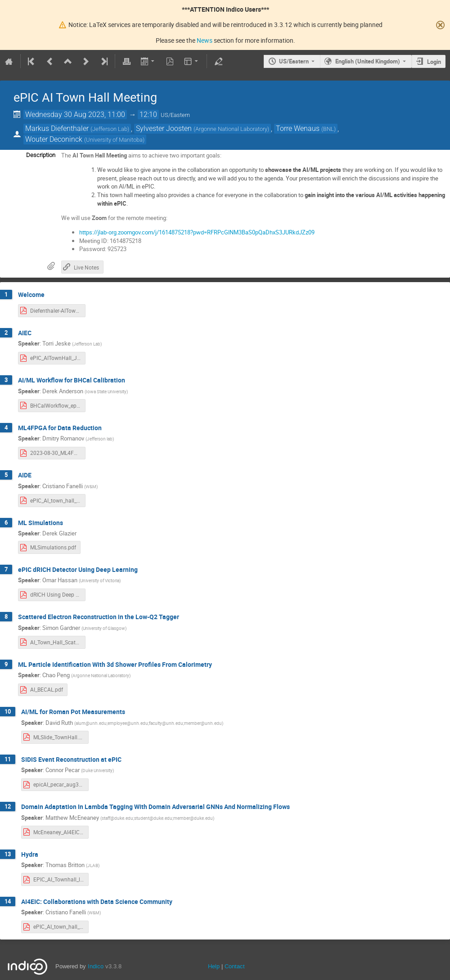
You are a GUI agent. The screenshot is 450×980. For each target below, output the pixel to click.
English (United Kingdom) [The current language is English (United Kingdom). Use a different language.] (368, 61)
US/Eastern (294, 61)
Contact (235, 966)
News (205, 40)
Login (434, 62)
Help (214, 966)
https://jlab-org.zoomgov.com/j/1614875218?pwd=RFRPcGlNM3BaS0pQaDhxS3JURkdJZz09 (197, 232)
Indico (96, 966)
